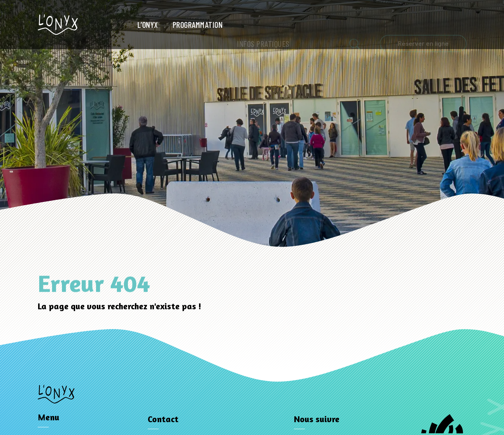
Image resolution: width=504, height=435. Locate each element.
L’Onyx (148, 25)
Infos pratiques (263, 25)
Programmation (198, 25)
